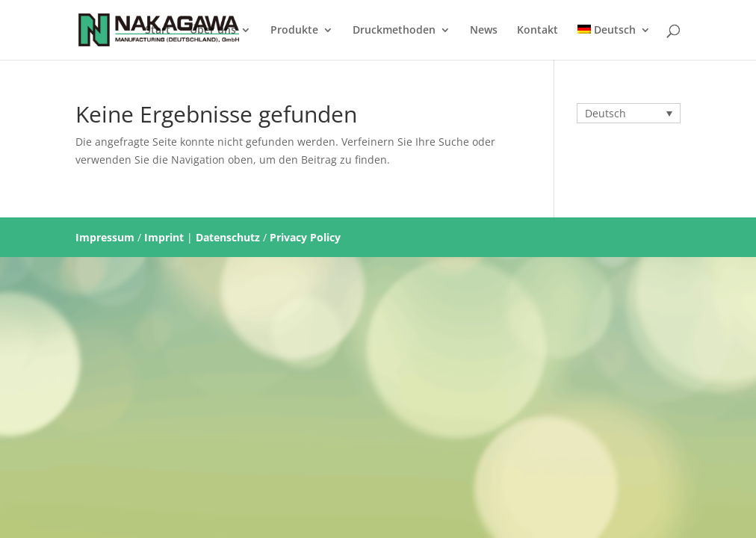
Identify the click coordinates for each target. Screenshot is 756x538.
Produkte (294, 31)
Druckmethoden (394, 31)
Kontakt (537, 31)
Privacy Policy (305, 237)
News (484, 31)
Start (158, 31)
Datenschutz (228, 237)
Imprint (164, 237)
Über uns (213, 31)
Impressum (105, 237)
